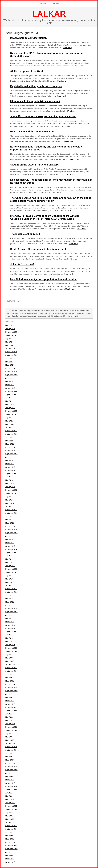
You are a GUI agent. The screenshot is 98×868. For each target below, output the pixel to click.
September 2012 (11, 592)
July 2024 (9, 358)
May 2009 (9, 658)
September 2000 (11, 829)
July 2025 (9, 339)
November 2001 (11, 806)
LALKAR (49, 14)
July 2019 (9, 457)
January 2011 (10, 625)
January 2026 (10, 329)
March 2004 (10, 760)
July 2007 (9, 694)
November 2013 (11, 569)
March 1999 (10, 859)
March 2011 (10, 622)
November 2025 (11, 332)
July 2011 (9, 615)
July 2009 (9, 655)
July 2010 (9, 635)
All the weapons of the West (27, 71)
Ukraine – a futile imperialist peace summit (35, 101)
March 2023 (10, 385)
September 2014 (11, 553)
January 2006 (10, 724)
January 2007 (10, 704)
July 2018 (9, 477)
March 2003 (10, 780)
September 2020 (11, 434)
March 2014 (10, 562)
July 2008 (9, 674)
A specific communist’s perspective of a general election (43, 116)
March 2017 (10, 503)
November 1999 (11, 846)
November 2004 (11, 747)
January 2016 (10, 526)
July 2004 (9, 753)
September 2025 (11, 335)
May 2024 (9, 362)
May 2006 (9, 717)
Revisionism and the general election (32, 132)
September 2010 (11, 632)
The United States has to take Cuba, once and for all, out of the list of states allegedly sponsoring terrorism (50, 199)
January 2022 (10, 408)
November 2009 (11, 648)
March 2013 (10, 582)
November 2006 (11, 707)
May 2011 (9, 618)
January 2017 (10, 507)
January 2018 (10, 487)
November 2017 (11, 490)
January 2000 (10, 842)
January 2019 (10, 467)
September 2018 (11, 474)
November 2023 (11, 372)
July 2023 (9, 378)
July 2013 (9, 576)
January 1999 (10, 862)
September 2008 (11, 671)
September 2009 (11, 651)
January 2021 (10, 428)
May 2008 (9, 678)
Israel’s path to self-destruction (28, 38)
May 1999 (9, 855)
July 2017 (9, 497)
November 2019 (11, 451)
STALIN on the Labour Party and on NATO (35, 165)
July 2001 (9, 813)
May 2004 (9, 757)
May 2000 (9, 836)
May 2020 (9, 441)
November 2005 (11, 727)
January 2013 (10, 586)
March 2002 (10, 799)
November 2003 (11, 767)
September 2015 (11, 533)
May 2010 (9, 638)
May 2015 (9, 539)
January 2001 (10, 822)
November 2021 (11, 411)
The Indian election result (25, 234)
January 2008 (10, 684)
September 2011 (11, 612)
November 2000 (11, 826)
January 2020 (10, 447)
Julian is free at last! (22, 264)
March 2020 (10, 444)
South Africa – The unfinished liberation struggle (39, 249)
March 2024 (10, 365)
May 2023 (9, 381)
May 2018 (9, 480)
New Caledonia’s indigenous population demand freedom (44, 279)
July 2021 (9, 418)
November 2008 (11, 668)
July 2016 (9, 516)
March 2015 (10, 543)
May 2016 (9, 520)
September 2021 (11, 414)
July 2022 (9, 398)
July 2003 (9, 773)
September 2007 (11, 691)
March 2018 (10, 483)
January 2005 (10, 743)
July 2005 (9, 734)
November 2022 (11, 391)
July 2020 (9, 437)
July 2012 (9, 595)
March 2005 (10, 740)
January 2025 (10, 349)
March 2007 (10, 701)
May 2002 (9, 796)
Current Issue (43, 4)
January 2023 (10, 388)
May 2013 (9, 579)
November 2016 (11, 510)
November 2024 (11, 352)
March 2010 (10, 641)
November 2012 (11, 589)
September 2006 (11, 711)
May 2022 (9, 401)
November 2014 (11, 549)
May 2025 (9, 342)
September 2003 (11, 770)
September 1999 (11, 849)
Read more (67, 48)
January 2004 (10, 763)
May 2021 (9, 421)
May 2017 (9, 500)
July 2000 (9, 832)
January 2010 (10, 645)
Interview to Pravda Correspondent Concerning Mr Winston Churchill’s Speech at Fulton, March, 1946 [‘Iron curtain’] (45, 217)
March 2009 (10, 661)
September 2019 (11, 454)
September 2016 (11, 513)
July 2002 (9, 793)
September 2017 (11, 493)
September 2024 (11, 355)
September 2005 (11, 730)
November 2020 (11, 431)
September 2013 (11, 572)
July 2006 (9, 714)
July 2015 (9, 536)
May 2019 (9, 460)
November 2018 (11, 470)
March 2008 (10, 681)
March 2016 (10, 523)
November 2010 (11, 628)
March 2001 (10, 819)
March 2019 (10, 464)
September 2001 (11, 809)
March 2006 (10, 720)
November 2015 (11, 530)
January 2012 (10, 605)
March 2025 (10, 345)
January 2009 (10, 664)
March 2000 (10, 839)
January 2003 (10, 783)
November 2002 (11, 786)
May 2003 (9, 776)
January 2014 (10, 566)
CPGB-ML (56, 4)
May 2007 (9, 697)
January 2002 (10, 803)
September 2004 (11, 750)
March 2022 (10, 404)
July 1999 (9, 852)
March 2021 (10, 424)
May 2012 (9, 599)
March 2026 (10, 325)
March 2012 (10, 602)
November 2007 (11, 688)
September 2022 (11, 395)
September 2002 (11, 790)
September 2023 (11, 375)
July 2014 (9, 556)
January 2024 (10, 368)
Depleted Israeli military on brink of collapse (36, 86)
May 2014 (9, 559)
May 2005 (9, 737)
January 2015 (10, 546)
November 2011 (11, 609)
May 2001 (9, 816)
